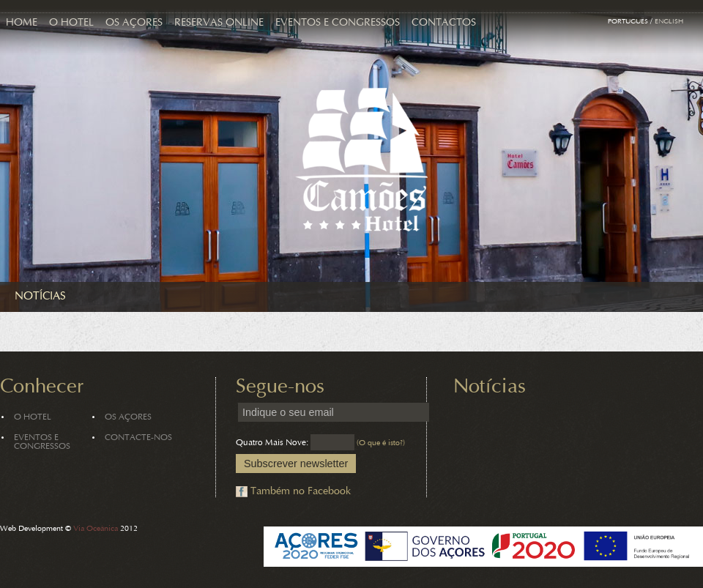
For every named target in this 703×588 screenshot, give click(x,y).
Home (22, 23)
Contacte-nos (138, 438)
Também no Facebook (301, 492)
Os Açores (134, 23)
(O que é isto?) (381, 443)
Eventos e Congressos (338, 23)
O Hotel (71, 23)
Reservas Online (219, 23)
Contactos (444, 23)
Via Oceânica (96, 529)
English (669, 22)
